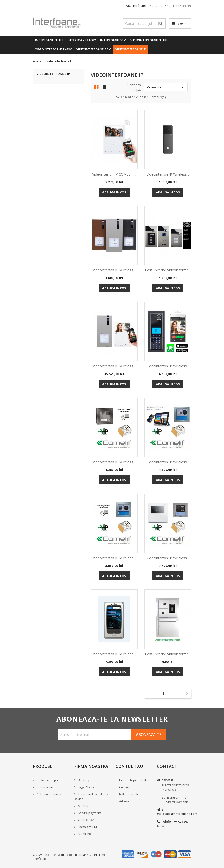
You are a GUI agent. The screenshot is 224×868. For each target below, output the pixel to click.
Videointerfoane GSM (94, 49)
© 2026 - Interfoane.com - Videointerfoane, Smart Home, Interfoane (70, 857)
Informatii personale (133, 780)
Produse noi (45, 787)
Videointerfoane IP (131, 49)
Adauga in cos (114, 192)
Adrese (124, 801)
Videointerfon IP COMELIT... (114, 174)
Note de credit (129, 794)
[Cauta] (144, 23)
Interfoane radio (82, 40)
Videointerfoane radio (54, 49)
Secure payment (89, 813)
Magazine (84, 834)
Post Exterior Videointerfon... (168, 270)
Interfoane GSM (113, 40)
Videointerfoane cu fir (149, 40)
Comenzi (125, 787)
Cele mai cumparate (50, 794)
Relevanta (166, 87)
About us (84, 806)
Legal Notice (86, 787)
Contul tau (129, 766)
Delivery (83, 780)
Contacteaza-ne (89, 820)
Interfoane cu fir (49, 40)
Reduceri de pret (48, 780)
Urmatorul (187, 693)
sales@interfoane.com (181, 814)
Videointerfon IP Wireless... (168, 174)
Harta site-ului (87, 827)
